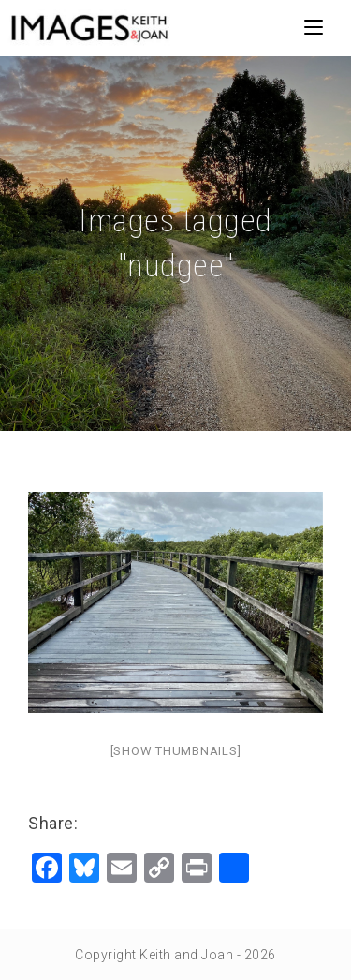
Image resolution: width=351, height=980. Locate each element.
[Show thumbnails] (176, 751)
